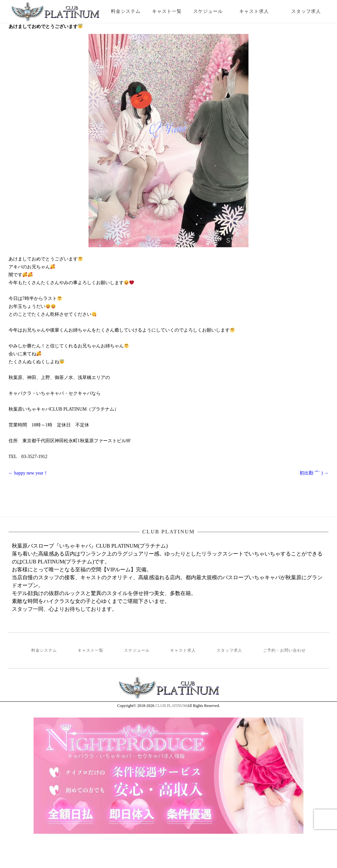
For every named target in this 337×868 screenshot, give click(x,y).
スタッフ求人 (312, 11)
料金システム (126, 11)
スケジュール (208, 11)
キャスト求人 (259, 11)
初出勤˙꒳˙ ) (314, 473)
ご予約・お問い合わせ (284, 650)
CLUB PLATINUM (171, 706)
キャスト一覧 (167, 11)
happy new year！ (28, 473)
